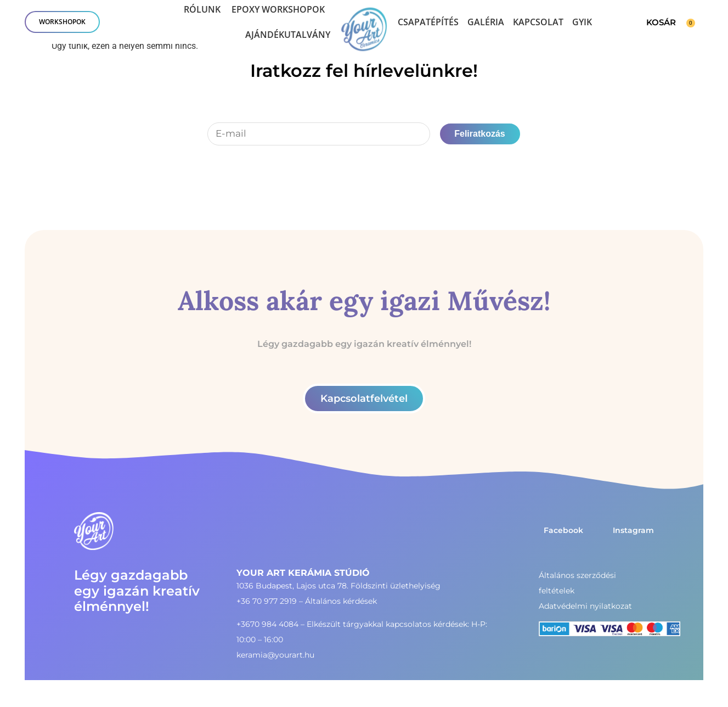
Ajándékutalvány (288, 35)
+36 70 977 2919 (267, 601)
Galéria (486, 22)
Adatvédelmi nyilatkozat (585, 606)
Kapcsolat (538, 22)
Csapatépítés (428, 22)
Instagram (633, 530)
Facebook (563, 530)
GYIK (582, 22)
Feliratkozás (479, 134)
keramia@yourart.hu (275, 655)
